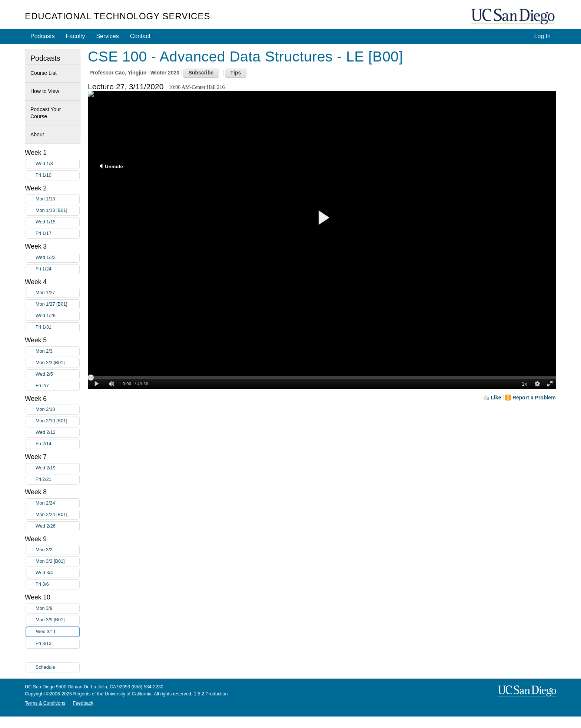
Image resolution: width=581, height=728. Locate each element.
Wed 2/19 (57, 468)
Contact (140, 36)
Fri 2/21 (57, 480)
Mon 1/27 (57, 293)
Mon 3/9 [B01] (57, 620)
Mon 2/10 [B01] (57, 421)
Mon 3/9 (57, 609)
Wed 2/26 (57, 526)
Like (496, 398)
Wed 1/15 (57, 222)
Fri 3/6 (57, 584)
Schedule (45, 667)
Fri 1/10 (57, 175)
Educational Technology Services (117, 16)
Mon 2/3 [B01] (57, 363)
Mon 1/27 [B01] (57, 304)
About (37, 134)
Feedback (83, 703)
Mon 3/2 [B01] (57, 561)
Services (107, 36)
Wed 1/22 (57, 258)
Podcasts (43, 36)
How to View (45, 91)
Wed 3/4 (57, 573)
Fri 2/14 (57, 444)
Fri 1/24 (57, 269)
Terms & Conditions (45, 703)
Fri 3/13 (57, 644)
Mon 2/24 (57, 503)
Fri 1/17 (57, 234)
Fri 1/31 (57, 327)
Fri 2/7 (57, 386)
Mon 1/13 (57, 199)
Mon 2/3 (57, 351)
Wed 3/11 (57, 632)
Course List (44, 73)
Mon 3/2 (57, 550)
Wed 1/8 (57, 164)
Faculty (76, 36)
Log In (542, 36)
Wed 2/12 (57, 433)
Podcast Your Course (46, 113)
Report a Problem (534, 398)
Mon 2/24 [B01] (57, 515)
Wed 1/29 (57, 316)
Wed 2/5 (57, 374)
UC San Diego (514, 17)
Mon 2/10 (57, 410)
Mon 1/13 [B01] (57, 211)
